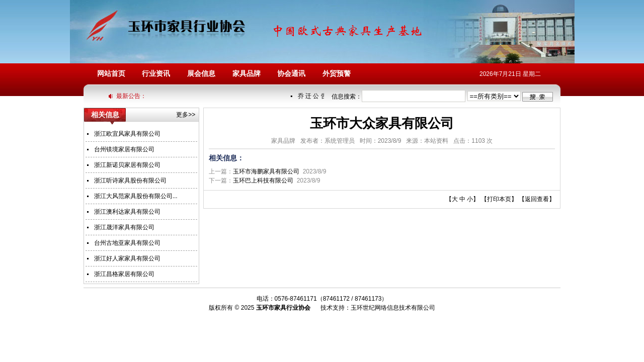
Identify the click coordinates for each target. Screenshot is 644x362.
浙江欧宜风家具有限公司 (127, 134)
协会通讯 (291, 74)
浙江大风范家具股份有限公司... (136, 196)
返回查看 (537, 199)
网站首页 (111, 74)
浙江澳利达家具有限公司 (127, 212)
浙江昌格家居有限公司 (124, 274)
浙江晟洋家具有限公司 (124, 227)
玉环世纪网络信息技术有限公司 (393, 308)
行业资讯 (156, 74)
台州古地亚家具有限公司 (127, 243)
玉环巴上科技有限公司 (263, 180)
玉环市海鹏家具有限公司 (266, 171)
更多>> (186, 115)
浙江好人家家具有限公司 (127, 258)
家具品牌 (247, 74)
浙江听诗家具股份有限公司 (130, 180)
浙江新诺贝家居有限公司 (127, 165)
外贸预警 (337, 74)
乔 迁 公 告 (312, 96)
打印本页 (499, 199)
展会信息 (201, 74)
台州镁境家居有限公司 (124, 149)
